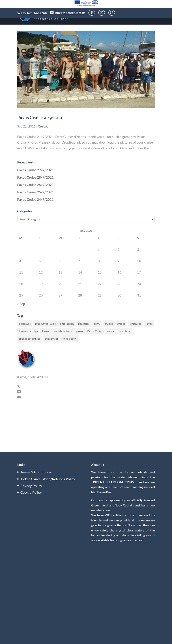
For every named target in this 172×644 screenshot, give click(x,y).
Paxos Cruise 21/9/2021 (40, 118)
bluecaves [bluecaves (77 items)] (25, 324)
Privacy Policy (31, 486)
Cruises (43, 126)
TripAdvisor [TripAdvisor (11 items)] (51, 339)
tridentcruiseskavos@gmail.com (45, 397)
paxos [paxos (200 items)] (79, 331)
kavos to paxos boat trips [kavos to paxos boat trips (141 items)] (57, 331)
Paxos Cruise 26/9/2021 (35, 185)
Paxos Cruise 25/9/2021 (35, 192)
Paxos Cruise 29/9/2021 (35, 170)
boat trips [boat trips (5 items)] (84, 324)
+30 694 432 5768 (34, 13)
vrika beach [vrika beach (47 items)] (69, 339)
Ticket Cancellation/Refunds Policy (48, 479)
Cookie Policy (31, 492)
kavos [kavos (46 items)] (149, 324)
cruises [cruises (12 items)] (109, 324)
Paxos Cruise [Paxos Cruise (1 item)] (95, 331)
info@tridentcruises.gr (38, 392)
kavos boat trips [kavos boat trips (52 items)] (28, 331)
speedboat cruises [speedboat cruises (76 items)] (30, 339)
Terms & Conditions (36, 472)
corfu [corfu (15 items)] (97, 324)
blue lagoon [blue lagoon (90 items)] (67, 324)
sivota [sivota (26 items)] (110, 331)
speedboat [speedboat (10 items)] (124, 331)
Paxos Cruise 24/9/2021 (35, 199)
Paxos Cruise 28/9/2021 (35, 177)
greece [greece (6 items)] (121, 324)
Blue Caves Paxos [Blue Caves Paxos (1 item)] (45, 324)
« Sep (21, 304)
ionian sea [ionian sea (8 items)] (135, 324)
